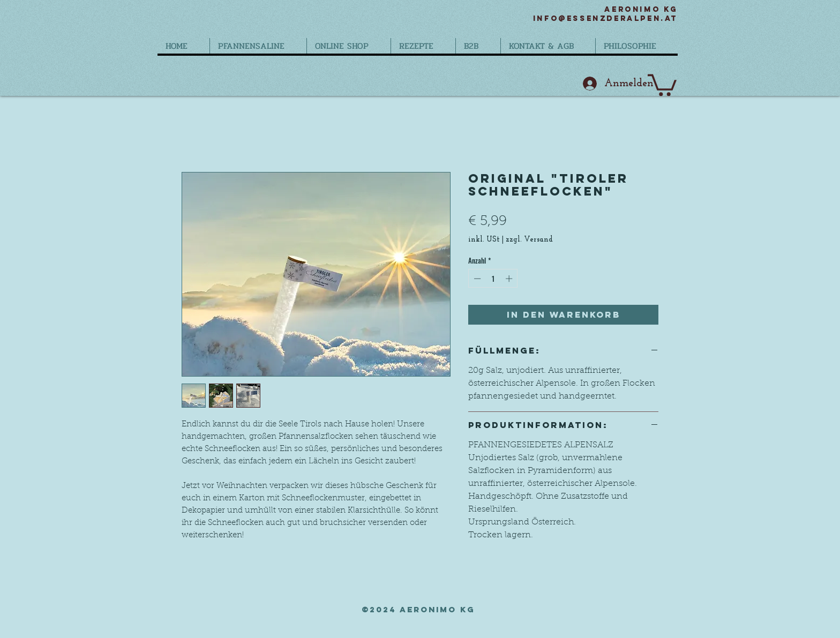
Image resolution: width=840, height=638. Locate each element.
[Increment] (510, 279)
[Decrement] (476, 279)
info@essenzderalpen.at (605, 18)
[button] (662, 84)
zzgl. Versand (529, 240)
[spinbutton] (493, 279)
